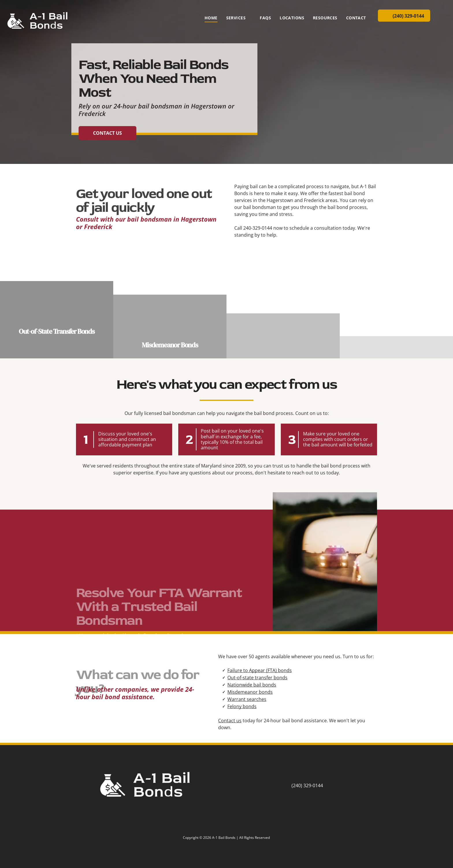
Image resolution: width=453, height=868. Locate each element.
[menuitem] (211, 18)
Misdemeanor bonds (250, 692)
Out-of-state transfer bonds (257, 678)
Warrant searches (247, 699)
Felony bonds (242, 706)
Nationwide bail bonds (252, 685)
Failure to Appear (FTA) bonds (260, 670)
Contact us (230, 721)
